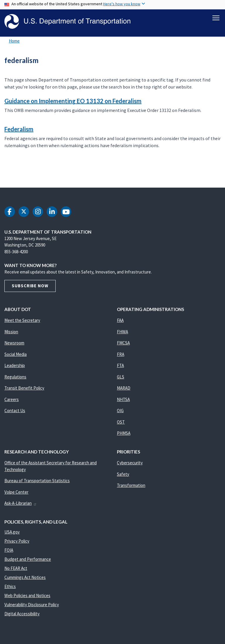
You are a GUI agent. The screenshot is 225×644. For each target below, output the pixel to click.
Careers (12, 399)
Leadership (15, 365)
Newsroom (14, 343)
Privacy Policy (17, 541)
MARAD (124, 388)
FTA (120, 365)
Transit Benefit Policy (24, 388)
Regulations (15, 377)
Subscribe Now (30, 286)
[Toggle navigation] (216, 18)
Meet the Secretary (22, 320)
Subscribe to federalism (4, 175)
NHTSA (123, 399)
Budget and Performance (28, 559)
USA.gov (12, 532)
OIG (120, 411)
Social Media (16, 354)
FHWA (122, 332)
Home (14, 41)
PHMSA (124, 433)
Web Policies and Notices (27, 595)
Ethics (10, 586)
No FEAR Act (16, 568)
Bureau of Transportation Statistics (37, 481)
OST (121, 422)
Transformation (131, 485)
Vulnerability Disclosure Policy (32, 605)
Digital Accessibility (22, 614)
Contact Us (15, 411)
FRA (121, 354)
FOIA (9, 550)
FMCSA (123, 343)
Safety (123, 474)
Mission (11, 332)
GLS (121, 377)
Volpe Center (16, 492)
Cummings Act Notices (25, 577)
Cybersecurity (130, 463)
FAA (120, 320)
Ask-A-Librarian (21, 503)
